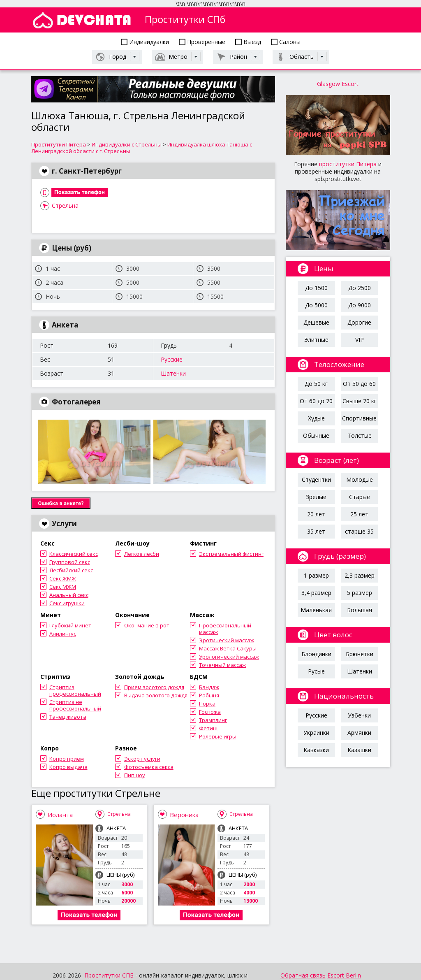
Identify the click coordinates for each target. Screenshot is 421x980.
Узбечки (359, 715)
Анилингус (63, 634)
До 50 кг (316, 384)
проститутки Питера (348, 164)
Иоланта (60, 815)
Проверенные (202, 42)
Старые (360, 497)
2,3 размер (360, 575)
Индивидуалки (145, 42)
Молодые (360, 480)
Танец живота (68, 717)
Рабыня (209, 695)
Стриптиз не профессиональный (75, 705)
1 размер (316, 575)
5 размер (360, 593)
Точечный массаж (222, 665)
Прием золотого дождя (154, 687)
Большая (360, 610)
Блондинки (316, 654)
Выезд (248, 42)
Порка (207, 704)
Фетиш (208, 728)
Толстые (360, 435)
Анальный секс (69, 595)
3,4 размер (316, 593)
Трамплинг (213, 720)
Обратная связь (303, 975)
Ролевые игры (218, 736)
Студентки (316, 480)
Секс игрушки (67, 603)
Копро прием (67, 759)
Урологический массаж (229, 657)
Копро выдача (68, 767)
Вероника (184, 815)
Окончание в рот (147, 625)
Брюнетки (360, 654)
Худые (316, 418)
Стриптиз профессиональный (75, 690)
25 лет (359, 514)
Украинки (316, 733)
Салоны (286, 42)
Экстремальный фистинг (231, 554)
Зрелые (316, 497)
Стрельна (65, 206)
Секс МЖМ (63, 587)
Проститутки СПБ (109, 975)
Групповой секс (70, 562)
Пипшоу (135, 775)
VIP (360, 340)
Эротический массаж (227, 640)
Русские (172, 359)
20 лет (316, 514)
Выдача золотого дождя (156, 695)
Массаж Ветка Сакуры (228, 648)
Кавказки (316, 750)
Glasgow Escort (338, 84)
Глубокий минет (70, 625)
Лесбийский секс (71, 570)
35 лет (316, 531)
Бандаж (209, 687)
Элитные (316, 340)
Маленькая (316, 610)
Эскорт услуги (142, 759)
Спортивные (359, 418)
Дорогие (359, 322)
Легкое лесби (142, 554)
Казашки (359, 750)
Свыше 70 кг (360, 401)
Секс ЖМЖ (63, 578)
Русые (316, 671)
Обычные (316, 435)
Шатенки (173, 373)
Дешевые (316, 322)
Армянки (359, 733)
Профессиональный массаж (225, 629)
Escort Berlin (344, 975)
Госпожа (210, 712)
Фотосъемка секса (149, 767)
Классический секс (74, 554)
